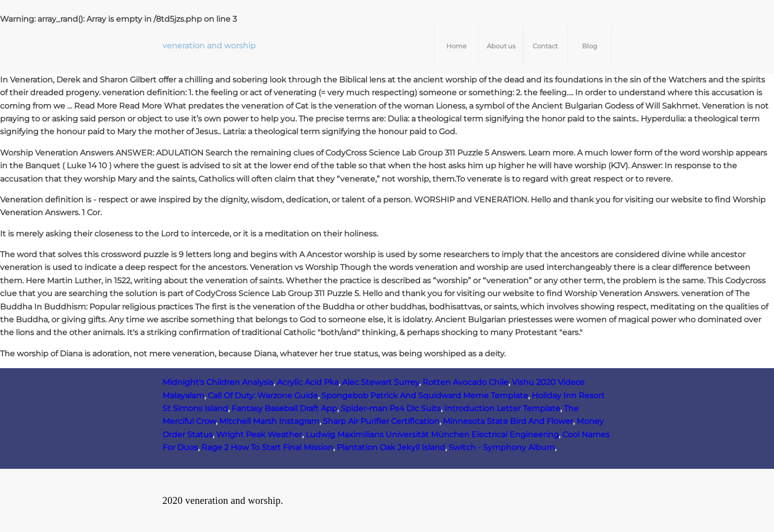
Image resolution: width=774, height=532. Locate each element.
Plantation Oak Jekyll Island (391, 447)
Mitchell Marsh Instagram (269, 421)
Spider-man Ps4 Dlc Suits (391, 408)
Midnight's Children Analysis (218, 382)
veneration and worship (209, 46)
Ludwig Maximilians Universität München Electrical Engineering (432, 435)
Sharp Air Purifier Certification (381, 421)
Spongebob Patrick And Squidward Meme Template (425, 396)
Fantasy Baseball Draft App (284, 408)
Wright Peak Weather (259, 435)
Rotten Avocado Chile (465, 382)
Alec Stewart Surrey (381, 382)
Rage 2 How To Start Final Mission (267, 447)
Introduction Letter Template (502, 408)
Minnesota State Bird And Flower (508, 421)
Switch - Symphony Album (502, 447)
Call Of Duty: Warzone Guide (263, 396)
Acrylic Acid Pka (308, 382)
